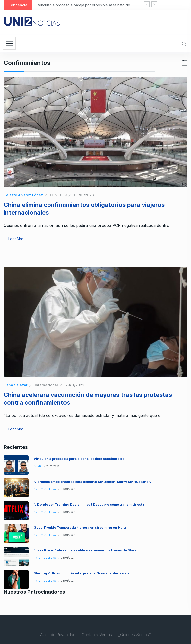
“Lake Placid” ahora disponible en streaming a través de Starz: (86, 550)
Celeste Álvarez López (23, 195)
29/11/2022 (75, 385)
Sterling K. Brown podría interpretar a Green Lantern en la (82, 573)
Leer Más (16, 239)
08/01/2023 (84, 195)
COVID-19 (58, 195)
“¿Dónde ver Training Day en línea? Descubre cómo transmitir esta (89, 504)
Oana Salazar (16, 385)
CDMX (38, 466)
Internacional (46, 385)
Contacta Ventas (97, 635)
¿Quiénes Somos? (135, 635)
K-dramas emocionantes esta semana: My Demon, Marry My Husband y (93, 482)
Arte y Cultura (45, 489)
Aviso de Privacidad (58, 635)
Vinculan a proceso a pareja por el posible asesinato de (84, 5)
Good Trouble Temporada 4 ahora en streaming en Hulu (80, 527)
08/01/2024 (68, 489)
